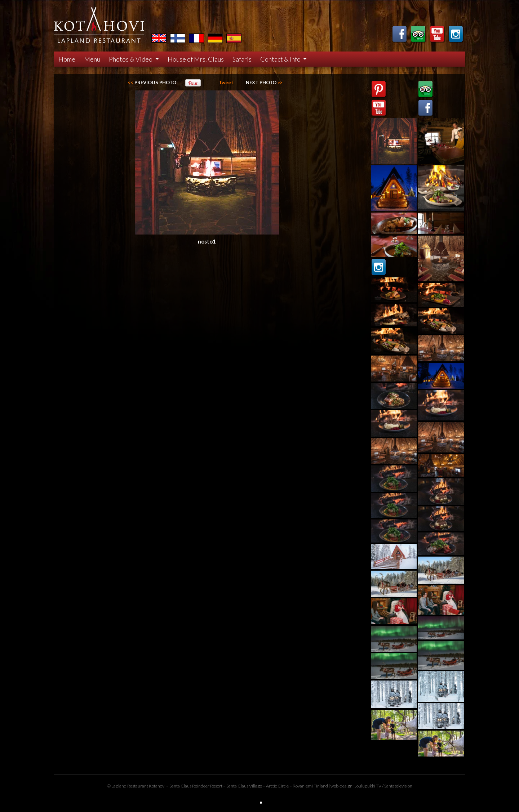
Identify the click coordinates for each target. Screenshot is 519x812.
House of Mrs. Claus (196, 59)
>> (264, 82)
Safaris (242, 59)
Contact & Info (281, 59)
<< (152, 82)
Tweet (226, 82)
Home (67, 59)
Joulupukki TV (368, 786)
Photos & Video (131, 59)
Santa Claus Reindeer (189, 786)
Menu (92, 59)
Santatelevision (398, 786)
